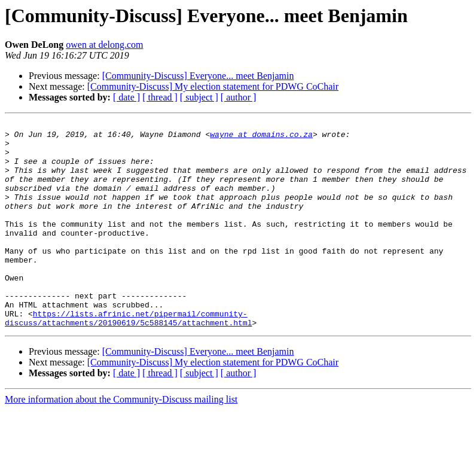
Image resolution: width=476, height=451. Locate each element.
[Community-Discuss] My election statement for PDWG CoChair (213, 86)
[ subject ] (199, 97)
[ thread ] (160, 97)
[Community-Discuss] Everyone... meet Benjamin (198, 76)
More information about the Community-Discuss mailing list (121, 441)
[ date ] (126, 97)
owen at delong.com (104, 45)
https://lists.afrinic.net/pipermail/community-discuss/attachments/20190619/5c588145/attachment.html (128, 358)
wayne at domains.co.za (261, 138)
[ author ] (239, 97)
